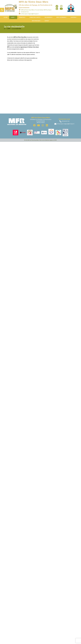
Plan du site (42, 364)
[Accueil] (5, 29)
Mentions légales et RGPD (51, 364)
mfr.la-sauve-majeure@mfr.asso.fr (30, 14)
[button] (2, 10)
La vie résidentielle (16, 29)
